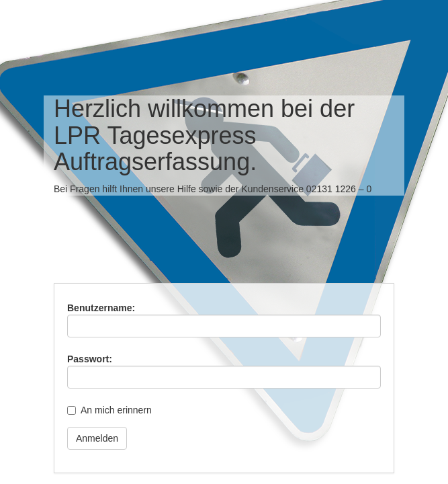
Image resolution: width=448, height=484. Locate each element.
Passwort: (90, 359)
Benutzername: (101, 308)
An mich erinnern (116, 410)
